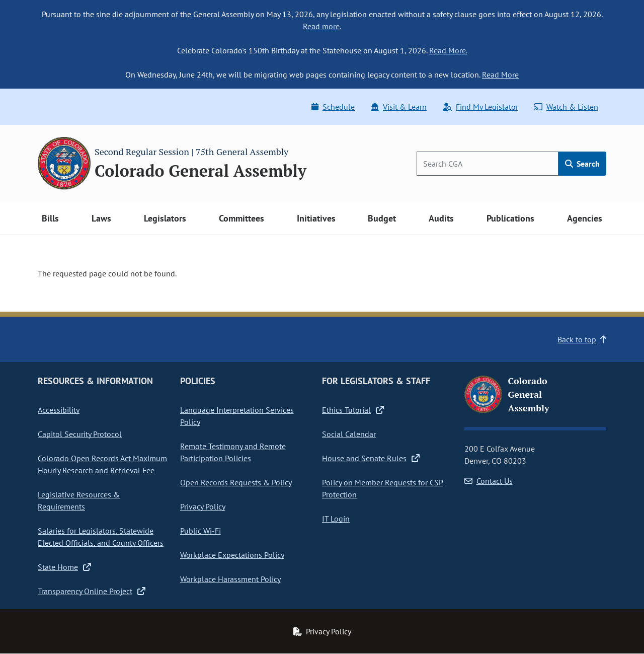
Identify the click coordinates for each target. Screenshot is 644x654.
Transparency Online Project (92, 591)
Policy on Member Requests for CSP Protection (383, 488)
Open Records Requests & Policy (236, 482)
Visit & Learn (399, 107)
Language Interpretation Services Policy (237, 416)
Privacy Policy (203, 506)
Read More (500, 75)
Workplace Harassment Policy (230, 579)
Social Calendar (349, 434)
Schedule (333, 107)
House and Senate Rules (371, 458)
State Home (64, 567)
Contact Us (489, 481)
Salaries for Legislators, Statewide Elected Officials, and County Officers (101, 537)
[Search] (488, 164)
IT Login (336, 519)
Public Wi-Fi (200, 531)
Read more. (322, 26)
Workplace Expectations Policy (232, 555)
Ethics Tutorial (353, 410)
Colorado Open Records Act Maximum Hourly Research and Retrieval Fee (102, 464)
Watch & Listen (566, 107)
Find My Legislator (480, 107)
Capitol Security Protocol (80, 434)
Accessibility (59, 410)
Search (582, 164)
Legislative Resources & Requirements (79, 500)
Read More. (448, 50)
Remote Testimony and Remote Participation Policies (233, 452)
